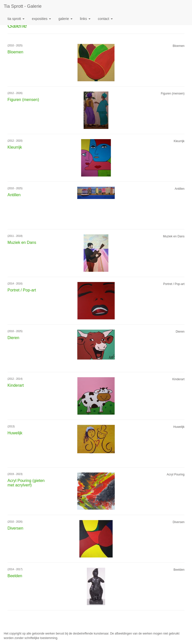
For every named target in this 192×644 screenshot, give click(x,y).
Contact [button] (105, 19)
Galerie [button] (65, 19)
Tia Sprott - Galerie (23, 6)
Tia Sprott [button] (16, 19)
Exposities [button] (41, 19)
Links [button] (85, 19)
